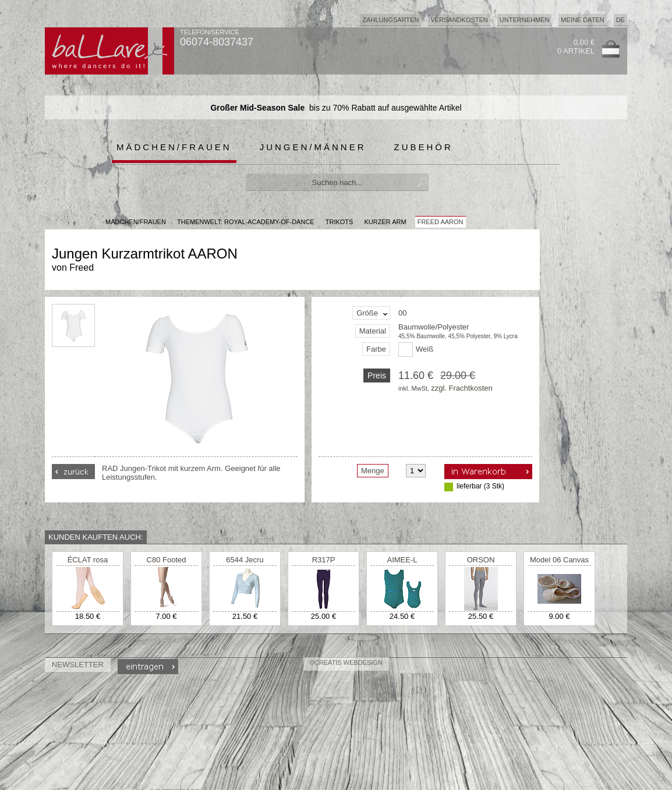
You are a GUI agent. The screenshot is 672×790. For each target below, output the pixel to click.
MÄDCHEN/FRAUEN (136, 222)
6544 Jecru (245, 560)
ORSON (481, 560)
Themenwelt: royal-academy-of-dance (246, 222)
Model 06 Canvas (559, 560)
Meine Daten (582, 20)
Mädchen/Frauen (174, 147)
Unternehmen (525, 20)
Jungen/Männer (313, 147)
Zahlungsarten (390, 20)
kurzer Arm (385, 222)
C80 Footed (167, 560)
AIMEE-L (402, 560)
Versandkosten (459, 20)
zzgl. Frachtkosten (462, 388)
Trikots (339, 222)
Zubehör (424, 147)
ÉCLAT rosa (88, 560)
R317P (324, 560)
